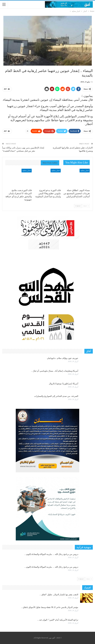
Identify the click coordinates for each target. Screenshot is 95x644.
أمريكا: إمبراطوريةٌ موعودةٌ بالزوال (64, 384)
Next (78, 206)
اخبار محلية (85, 170)
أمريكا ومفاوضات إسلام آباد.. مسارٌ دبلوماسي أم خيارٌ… (55, 371)
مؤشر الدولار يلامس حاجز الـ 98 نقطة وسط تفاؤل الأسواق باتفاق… (50, 607)
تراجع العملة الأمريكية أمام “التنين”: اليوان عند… (58, 620)
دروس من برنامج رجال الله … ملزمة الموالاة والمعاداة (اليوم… (51, 554)
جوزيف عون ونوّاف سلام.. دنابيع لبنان (63, 358)
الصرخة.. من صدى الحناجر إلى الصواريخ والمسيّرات (56, 396)
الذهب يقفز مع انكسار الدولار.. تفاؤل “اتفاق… (59, 595)
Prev (86, 206)
